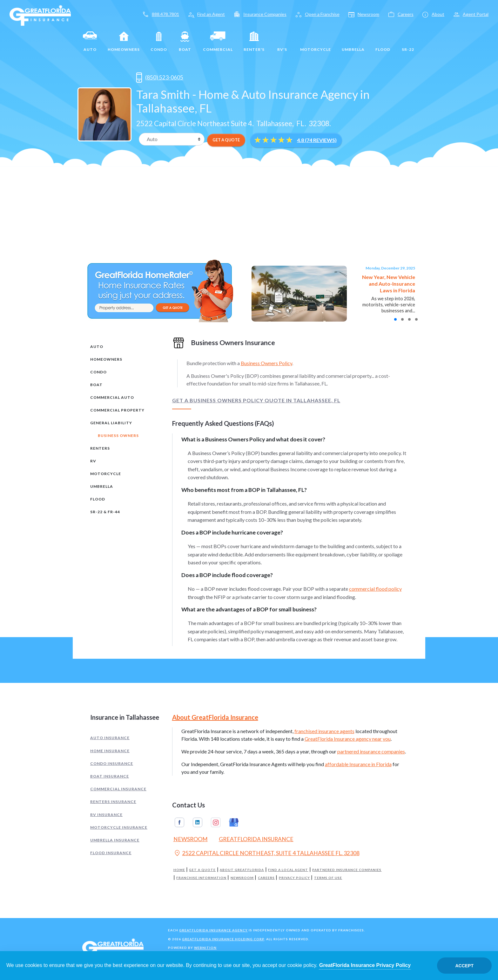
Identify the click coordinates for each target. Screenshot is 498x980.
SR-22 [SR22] (408, 42)
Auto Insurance (110, 738)
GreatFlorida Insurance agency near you (348, 739)
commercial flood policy (375, 589)
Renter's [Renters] (254, 42)
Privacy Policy (294, 878)
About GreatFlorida (242, 870)
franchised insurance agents (324, 731)
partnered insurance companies (371, 751)
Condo (159, 42)
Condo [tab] (98, 372)
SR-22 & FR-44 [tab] (105, 512)
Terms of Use (328, 878)
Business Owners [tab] (118, 436)
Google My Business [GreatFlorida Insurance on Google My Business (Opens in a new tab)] (234, 822)
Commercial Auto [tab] (112, 397)
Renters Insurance (113, 802)
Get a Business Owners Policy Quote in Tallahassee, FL (256, 400)
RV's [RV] (282, 42)
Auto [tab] (97, 347)
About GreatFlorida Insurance (215, 717)
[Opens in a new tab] (196, 77)
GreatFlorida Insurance (256, 839)
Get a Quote (202, 870)
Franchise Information (201, 878)
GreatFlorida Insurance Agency (213, 930)
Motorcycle (316, 42)
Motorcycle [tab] (106, 474)
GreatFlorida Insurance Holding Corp (223, 939)
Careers (266, 878)
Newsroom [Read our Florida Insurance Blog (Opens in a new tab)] (191, 839)
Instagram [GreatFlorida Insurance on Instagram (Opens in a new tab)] (216, 822)
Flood (383, 42)
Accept (464, 966)
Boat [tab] (96, 385)
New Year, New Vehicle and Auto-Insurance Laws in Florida (389, 284)
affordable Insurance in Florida (358, 764)
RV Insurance (106, 815)
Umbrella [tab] (102, 486)
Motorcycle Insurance (119, 827)
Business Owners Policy (266, 363)
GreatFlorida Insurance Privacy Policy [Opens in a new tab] (365, 965)
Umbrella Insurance (115, 840)
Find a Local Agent (288, 870)
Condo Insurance (112, 763)
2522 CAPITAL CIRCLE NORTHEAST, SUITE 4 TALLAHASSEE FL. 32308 (266, 854)
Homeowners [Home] (124, 42)
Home (179, 870)
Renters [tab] (100, 448)
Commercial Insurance (118, 789)
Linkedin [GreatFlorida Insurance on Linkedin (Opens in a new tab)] (198, 822)
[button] (395, 319)
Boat (185, 42)
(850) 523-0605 (160, 78)
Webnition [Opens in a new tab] (205, 948)
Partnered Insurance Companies (347, 870)
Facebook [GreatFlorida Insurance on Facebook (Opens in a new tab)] (179, 822)
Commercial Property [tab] (117, 410)
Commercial (218, 42)
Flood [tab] (98, 499)
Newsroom (242, 878)
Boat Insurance (110, 776)
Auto (90, 42)
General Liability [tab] (111, 423)
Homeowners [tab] (106, 359)
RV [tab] (93, 461)
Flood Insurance (111, 853)
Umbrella (353, 42)
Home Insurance (110, 751)
